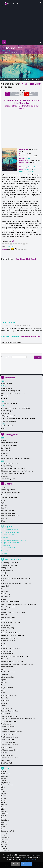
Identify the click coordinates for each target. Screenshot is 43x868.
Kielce (3, 802)
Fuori (3, 428)
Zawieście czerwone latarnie (10, 758)
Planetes (4, 682)
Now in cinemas (13, 559)
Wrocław (4, 844)
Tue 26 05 (36, 94)
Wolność (4, 753)
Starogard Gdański (7, 831)
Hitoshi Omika (28, 169)
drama (28, 158)
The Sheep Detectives (9, 421)
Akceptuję (27, 864)
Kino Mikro (5, 508)
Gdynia (3, 794)
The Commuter (6, 724)
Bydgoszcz (5, 776)
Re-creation (5, 456)
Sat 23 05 (22, 94)
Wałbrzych (5, 842)
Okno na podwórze (8, 677)
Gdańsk (4, 791)
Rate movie (11, 246)
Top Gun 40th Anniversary (10, 403)
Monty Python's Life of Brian (11, 648)
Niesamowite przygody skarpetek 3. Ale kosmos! (17, 471)
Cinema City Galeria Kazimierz (11, 492)
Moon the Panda (7, 651)
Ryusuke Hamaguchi (14, 52)
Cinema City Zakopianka (9, 495)
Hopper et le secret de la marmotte (13, 393)
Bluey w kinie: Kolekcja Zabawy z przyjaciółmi (16, 583)
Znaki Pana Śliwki (7, 383)
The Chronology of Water (10, 721)
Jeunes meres (6, 451)
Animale (4, 573)
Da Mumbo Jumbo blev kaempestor (13, 468)
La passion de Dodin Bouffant (11, 633)
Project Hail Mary (7, 688)
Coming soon (11, 435)
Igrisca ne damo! (7, 388)
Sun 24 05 (26, 94)
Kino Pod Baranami (8, 510)
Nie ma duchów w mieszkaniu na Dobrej (14, 656)
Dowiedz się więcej (30, 859)
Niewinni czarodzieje (8, 667)
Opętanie (4, 680)
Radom (4, 818)
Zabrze (4, 846)
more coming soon (9, 479)
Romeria (4, 398)
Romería (4, 703)
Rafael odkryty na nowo (9, 695)
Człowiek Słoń (6, 586)
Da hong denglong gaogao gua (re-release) (16, 458)
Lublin (3, 807)
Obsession (5, 396)
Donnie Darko (6, 596)
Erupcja (4, 440)
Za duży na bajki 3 (7, 755)
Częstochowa (6, 783)
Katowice (4, 800)
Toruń (3, 835)
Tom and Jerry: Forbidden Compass (13, 474)
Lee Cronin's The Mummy (10, 638)
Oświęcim (4, 813)
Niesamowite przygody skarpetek (12, 661)
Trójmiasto (5, 838)
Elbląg (3, 787)
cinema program (11, 79)
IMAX (3, 500)
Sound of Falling (7, 708)
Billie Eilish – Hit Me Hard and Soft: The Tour (16, 578)
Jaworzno (4, 798)
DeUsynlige (5, 591)
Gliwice (3, 796)
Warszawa (5, 840)
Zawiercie (4, 849)
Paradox (4, 518)
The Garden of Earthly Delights (11, 732)
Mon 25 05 (31, 94)
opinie (37, 79)
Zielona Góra (5, 851)
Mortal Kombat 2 (7, 413)
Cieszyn (4, 780)
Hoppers (4, 615)
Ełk (2, 789)
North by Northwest (8, 672)
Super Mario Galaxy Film (11, 543)
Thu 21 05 (12, 94)
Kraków (4, 805)
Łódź (3, 809)
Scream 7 (4, 706)
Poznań (4, 816)
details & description (23, 79)
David (3, 589)
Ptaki (3, 690)
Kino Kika (4, 505)
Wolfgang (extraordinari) (9, 416)
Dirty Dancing (6, 594)
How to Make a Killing (8, 617)
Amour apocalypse (7, 411)
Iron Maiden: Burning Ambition (11, 391)
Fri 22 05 (17, 94)
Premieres (10, 378)
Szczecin (4, 833)
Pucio (5, 553)
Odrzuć (15, 864)
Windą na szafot (7, 747)
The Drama (6, 550)
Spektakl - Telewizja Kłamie (10, 711)
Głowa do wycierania (8, 607)
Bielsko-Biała (5, 774)
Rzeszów (4, 824)
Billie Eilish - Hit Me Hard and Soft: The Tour (16, 408)
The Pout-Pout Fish (8, 740)
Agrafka (4, 487)
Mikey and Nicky (7, 466)
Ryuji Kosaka (31, 171)
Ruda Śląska (5, 820)
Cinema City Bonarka (8, 490)
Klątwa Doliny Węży (8, 628)
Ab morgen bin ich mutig (9, 443)
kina (12, 3)
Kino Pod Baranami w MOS (10, 516)
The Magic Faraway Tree (9, 463)
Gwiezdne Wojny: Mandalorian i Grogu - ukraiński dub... (19, 604)
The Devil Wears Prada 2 (9, 426)
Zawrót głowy (6, 760)
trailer (33, 79)
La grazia (4, 630)
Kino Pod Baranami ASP (9, 513)
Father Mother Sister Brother (11, 602)
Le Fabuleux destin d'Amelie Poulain (13, 635)
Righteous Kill (6, 701)
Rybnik (3, 822)
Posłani (4, 685)
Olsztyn (4, 811)
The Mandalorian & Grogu (10, 445)
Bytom (3, 778)
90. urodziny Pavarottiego (10, 563)
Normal (4, 669)
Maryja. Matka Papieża (9, 641)
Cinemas (9, 484)
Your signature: (6, 357)
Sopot (3, 827)
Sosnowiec (5, 829)
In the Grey (5, 476)
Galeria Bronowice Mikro (9, 497)
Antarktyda (5, 576)
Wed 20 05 (8, 94)
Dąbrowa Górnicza (7, 785)
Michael (5, 537)
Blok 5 (3, 581)
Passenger (5, 453)
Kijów (3, 503)
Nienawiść (5, 659)
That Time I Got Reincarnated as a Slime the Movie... (19, 418)
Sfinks (3, 521)
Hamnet (4, 609)
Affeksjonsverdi (6, 568)
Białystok (4, 772)
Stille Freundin (6, 448)
